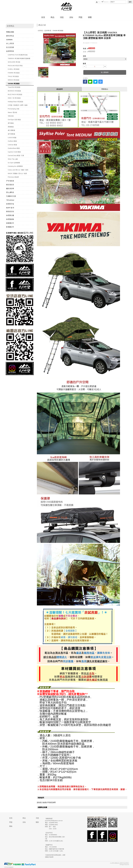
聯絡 (11, 826)
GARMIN (9, 40)
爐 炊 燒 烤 (10, 188)
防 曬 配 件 (10, 227)
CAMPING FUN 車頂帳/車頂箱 (18, 55)
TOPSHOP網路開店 (9, 867)
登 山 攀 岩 (10, 192)
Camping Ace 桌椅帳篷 (15, 166)
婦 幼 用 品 (10, 36)
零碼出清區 (10, 32)
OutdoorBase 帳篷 (14, 148)
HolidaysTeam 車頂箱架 (15, 102)
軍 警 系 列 (10, 212)
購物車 (107, 2)
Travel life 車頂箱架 (14, 87)
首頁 (43, 17)
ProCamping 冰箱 (14, 109)
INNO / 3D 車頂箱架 (14, 98)
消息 (62, 17)
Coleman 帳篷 (12, 145)
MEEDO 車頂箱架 (14, 80)
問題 (81, 17)
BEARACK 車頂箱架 (14, 91)
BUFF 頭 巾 (10, 208)
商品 (52, 17)
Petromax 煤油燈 (13, 177)
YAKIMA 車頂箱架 (14, 84)
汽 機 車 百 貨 (11, 196)
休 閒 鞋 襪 (10, 215)
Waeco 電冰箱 (12, 112)
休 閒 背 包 (10, 204)
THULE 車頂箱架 (13, 76)
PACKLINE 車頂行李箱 (15, 66)
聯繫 (90, 17)
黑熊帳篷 (11, 127)
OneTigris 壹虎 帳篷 (14, 120)
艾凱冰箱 (11, 116)
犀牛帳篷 (11, 123)
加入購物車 (105, 72)
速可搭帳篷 (11, 134)
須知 (71, 17)
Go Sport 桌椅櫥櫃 (14, 163)
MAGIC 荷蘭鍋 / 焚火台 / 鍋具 (17, 173)
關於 (37, 822)
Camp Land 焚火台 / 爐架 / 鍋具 (18, 170)
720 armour (10, 200)
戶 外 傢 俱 (10, 181)
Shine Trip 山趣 (13, 159)
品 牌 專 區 (10, 51)
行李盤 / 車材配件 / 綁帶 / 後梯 (18, 105)
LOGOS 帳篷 (12, 138)
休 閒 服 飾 (10, 219)
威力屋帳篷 (11, 130)
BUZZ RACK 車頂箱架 (15, 94)
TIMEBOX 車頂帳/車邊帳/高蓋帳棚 (19, 58)
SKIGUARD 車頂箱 (14, 62)
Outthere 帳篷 (12, 141)
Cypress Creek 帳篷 (14, 152)
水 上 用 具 (10, 43)
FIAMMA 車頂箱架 (14, 73)
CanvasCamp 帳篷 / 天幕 (16, 156)
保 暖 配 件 (10, 223)
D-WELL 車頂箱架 (14, 69)
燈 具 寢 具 (10, 185)
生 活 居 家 (10, 47)
